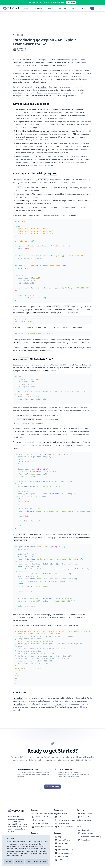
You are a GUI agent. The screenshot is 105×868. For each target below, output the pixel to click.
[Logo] (11, 8)
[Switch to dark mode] (97, 8)
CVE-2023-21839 (44, 165)
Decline (19, 861)
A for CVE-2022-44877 (33, 359)
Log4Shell (33, 165)
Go (34, 90)
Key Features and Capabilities (31, 104)
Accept (9, 861)
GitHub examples (38, 445)
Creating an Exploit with (35, 173)
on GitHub (81, 707)
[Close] (100, 2)
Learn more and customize (37, 861)
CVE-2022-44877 (61, 365)
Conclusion (19, 692)
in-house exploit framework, (74, 60)
